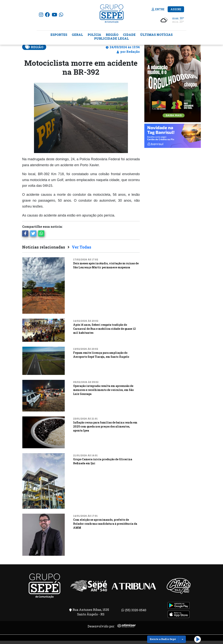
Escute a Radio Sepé (163, 639)
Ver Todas (82, 250)
